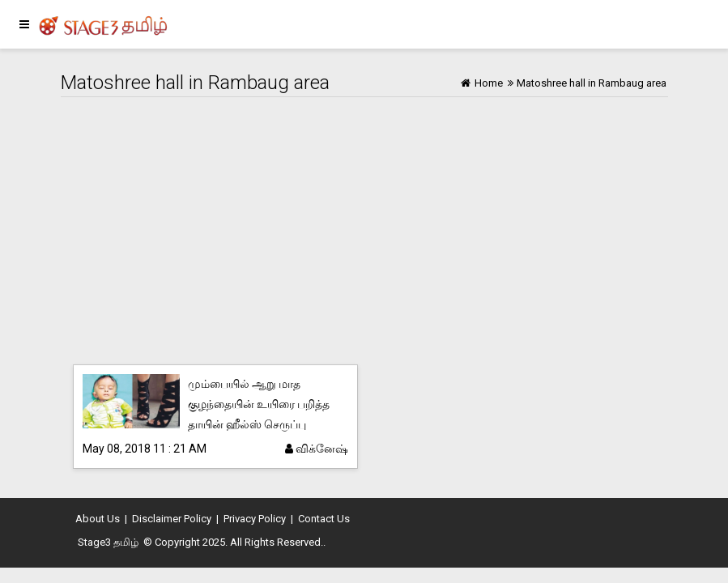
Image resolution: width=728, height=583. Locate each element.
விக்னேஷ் (317, 449)
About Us (98, 519)
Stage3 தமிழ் (108, 542)
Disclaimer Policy (172, 519)
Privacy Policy (255, 519)
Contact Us (324, 519)
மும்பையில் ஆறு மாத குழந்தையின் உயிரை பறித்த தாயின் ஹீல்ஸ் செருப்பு (259, 404)
